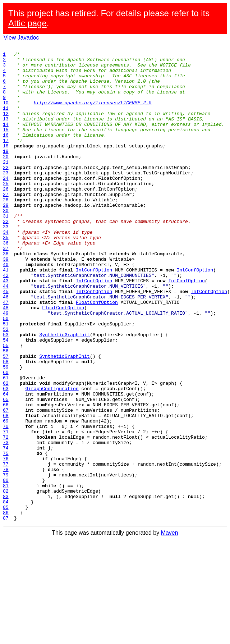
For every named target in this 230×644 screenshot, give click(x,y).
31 (6, 250)
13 (6, 134)
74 (6, 529)
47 (6, 354)
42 (6, 321)
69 (6, 496)
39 (6, 302)
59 (6, 431)
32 (6, 257)
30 (6, 244)
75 (6, 535)
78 (6, 554)
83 (6, 587)
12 (6, 127)
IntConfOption (94, 315)
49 (6, 367)
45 (6, 341)
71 (6, 509)
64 (6, 464)
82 (6, 580)
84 (6, 593)
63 (6, 457)
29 (6, 237)
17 (6, 160)
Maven (170, 628)
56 (6, 412)
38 (6, 296)
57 (6, 419)
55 (6, 406)
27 (6, 224)
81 (6, 574)
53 (6, 393)
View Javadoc (21, 38)
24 (6, 205)
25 (6, 211)
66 (6, 477)
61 (6, 444)
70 (6, 503)
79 (6, 561)
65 (6, 470)
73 (6, 522)
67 (6, 483)
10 (6, 114)
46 (6, 347)
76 (6, 542)
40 (6, 309)
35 (6, 276)
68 (6, 490)
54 (6, 399)
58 (6, 425)
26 (6, 218)
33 (6, 263)
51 (6, 380)
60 (6, 438)
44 (6, 334)
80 (6, 567)
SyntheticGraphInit (64, 393)
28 (6, 231)
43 (6, 328)
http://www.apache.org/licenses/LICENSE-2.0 (93, 114)
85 (6, 600)
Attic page (27, 23)
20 (6, 179)
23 (6, 198)
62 (6, 451)
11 (6, 121)
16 (6, 153)
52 (6, 386)
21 (6, 186)
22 (6, 192)
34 (6, 270)
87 (6, 613)
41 (6, 315)
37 (6, 289)
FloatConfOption (97, 354)
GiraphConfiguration (52, 457)
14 (6, 140)
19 (6, 173)
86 (6, 606)
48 (6, 360)
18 (6, 166)
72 (6, 516)
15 (6, 147)
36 (6, 283)
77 (6, 548)
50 (6, 373)
